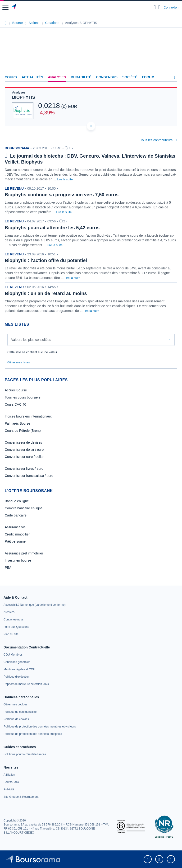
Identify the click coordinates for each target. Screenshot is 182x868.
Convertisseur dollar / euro (24, 450)
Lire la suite (65, 179)
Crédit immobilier (17, 534)
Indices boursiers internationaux (28, 416)
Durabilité (81, 77)
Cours (11, 77)
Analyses (57, 77)
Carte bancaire (16, 515)
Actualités (33, 77)
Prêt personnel (16, 541)
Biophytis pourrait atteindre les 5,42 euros (52, 228)
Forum (148, 77)
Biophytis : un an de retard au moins (46, 293)
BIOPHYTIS (24, 97)
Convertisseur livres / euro (24, 469)
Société (130, 77)
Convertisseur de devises (23, 442)
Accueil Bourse (16, 390)
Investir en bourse (18, 560)
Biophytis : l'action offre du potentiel (46, 260)
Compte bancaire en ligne (24, 508)
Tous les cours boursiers (23, 397)
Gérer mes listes (19, 362)
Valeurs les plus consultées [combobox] (31, 340)
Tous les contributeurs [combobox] (156, 140)
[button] (5, 7)
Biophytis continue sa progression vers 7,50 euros (62, 195)
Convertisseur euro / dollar (24, 457)
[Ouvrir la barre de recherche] (155, 7)
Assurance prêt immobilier (24, 553)
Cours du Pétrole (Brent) (23, 431)
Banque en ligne (17, 501)
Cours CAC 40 (15, 404)
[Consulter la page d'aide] (159, 7)
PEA (8, 568)
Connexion (171, 7)
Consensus (107, 77)
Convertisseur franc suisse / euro (29, 476)
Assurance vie (15, 527)
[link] (34, 605)
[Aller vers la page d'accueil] (14, 7)
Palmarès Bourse (17, 423)
